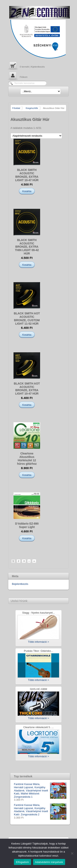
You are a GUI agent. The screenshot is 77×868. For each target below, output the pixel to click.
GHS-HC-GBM (38, 689)
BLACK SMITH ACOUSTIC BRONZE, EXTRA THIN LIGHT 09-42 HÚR (27, 247)
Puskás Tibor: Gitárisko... (39, 651)
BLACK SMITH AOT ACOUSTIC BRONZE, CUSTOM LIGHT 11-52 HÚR (27, 318)
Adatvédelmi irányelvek (49, 862)
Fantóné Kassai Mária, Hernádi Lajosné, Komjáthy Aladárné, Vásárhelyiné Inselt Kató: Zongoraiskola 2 (40, 810)
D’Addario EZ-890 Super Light (27, 525)
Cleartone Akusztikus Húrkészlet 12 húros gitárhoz (27, 458)
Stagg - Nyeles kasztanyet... (38, 613)
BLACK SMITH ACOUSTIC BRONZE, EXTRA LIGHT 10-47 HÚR (27, 175)
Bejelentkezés (20, 584)
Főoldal (16, 108)
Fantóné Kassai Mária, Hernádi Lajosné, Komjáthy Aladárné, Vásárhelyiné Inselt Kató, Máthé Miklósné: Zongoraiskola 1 (40, 790)
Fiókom (18, 76)
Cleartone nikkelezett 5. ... (38, 727)
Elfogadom (22, 862)
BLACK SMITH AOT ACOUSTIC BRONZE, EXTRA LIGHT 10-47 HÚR (27, 388)
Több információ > (38, 642)
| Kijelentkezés (27, 66)
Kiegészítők (32, 108)
